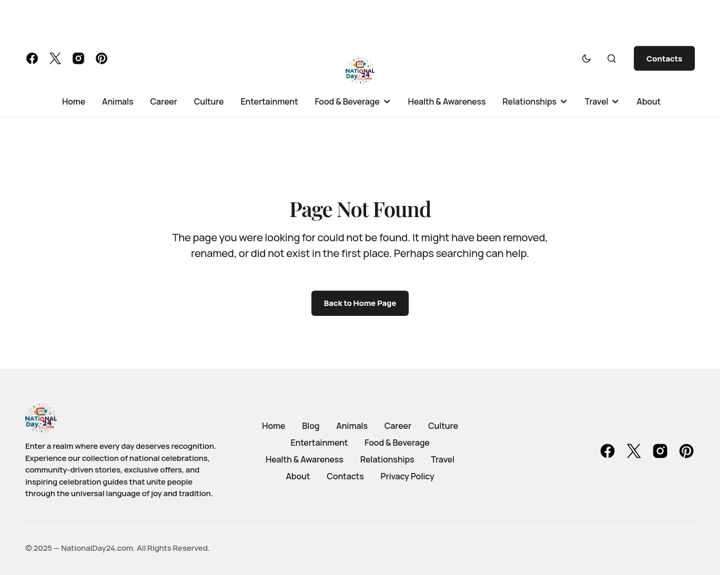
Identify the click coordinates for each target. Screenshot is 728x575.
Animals (352, 426)
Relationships (387, 459)
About (298, 476)
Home (274, 426)
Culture (443, 426)
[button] (587, 58)
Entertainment (319, 443)
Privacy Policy (408, 476)
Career (398, 426)
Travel (443, 459)
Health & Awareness (305, 459)
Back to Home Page (360, 303)
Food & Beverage (397, 443)
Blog (311, 426)
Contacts (664, 59)
